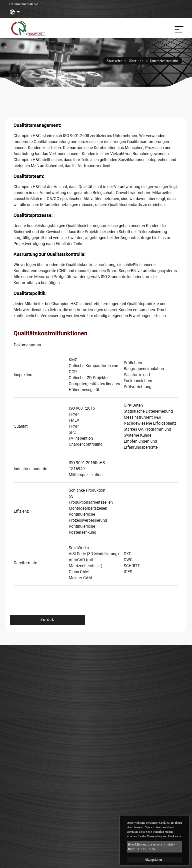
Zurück (47, 620)
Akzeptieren (153, 860)
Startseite (114, 61)
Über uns (136, 61)
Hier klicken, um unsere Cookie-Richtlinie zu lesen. (151, 847)
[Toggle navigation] (178, 28)
